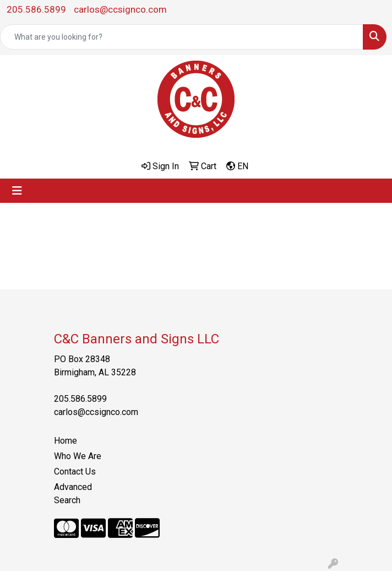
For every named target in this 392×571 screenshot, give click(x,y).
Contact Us (75, 472)
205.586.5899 (36, 9)
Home (66, 441)
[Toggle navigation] (17, 191)
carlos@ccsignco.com (120, 9)
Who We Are (78, 456)
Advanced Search (73, 494)
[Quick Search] (182, 37)
